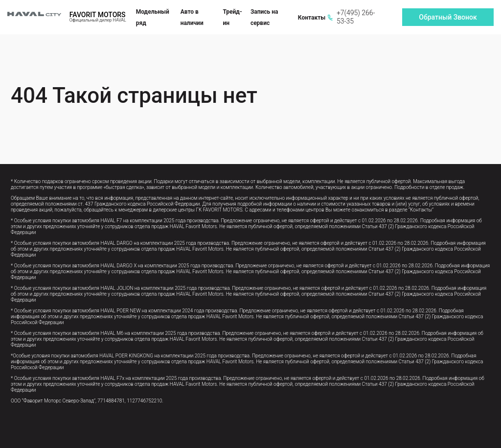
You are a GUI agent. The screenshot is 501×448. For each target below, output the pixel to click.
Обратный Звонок (448, 17)
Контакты (312, 18)
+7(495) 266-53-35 (351, 17)
